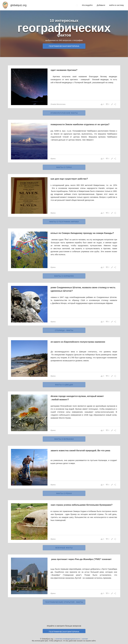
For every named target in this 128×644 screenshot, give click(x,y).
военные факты (64, 551)
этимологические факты (64, 113)
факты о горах (64, 167)
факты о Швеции (64, 388)
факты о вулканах (64, 442)
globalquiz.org (18, 5)
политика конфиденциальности (67, 639)
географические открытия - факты (64, 605)
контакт (85, 639)
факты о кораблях (64, 279)
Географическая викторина (64, 46)
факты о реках (64, 496)
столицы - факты (64, 333)
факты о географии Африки (64, 223)
